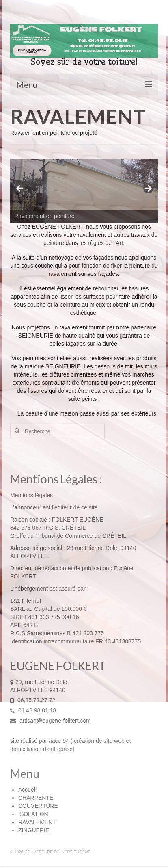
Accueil (27, 790)
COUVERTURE (38, 806)
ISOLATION (33, 814)
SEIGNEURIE (36, 336)
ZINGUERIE (34, 830)
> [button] (148, 189)
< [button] (20, 189)
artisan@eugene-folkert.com (51, 721)
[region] (84, 191)
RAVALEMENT (37, 822)
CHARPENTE (36, 798)
